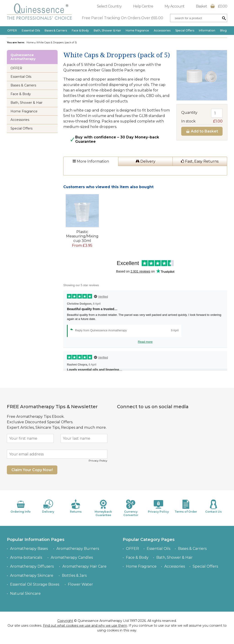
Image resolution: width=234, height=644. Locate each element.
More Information (91, 161)
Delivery (145, 161)
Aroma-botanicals (26, 557)
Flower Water (80, 584)
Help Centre (143, 6)
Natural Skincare (25, 593)
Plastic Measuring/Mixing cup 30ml (82, 236)
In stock (202, 121)
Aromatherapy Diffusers (32, 566)
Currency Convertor (131, 508)
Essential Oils (31, 30)
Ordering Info (21, 506)
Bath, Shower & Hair (107, 30)
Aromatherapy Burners (78, 549)
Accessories (162, 30)
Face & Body (80, 30)
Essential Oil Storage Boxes (35, 584)
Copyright (65, 621)
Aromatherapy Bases (29, 549)
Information (207, 30)
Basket (211, 6)
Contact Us (213, 506)
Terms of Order (186, 506)
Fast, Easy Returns (200, 161)
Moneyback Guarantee (103, 508)
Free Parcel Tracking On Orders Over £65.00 (122, 18)
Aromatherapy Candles (72, 557)
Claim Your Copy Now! (32, 470)
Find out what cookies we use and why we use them (85, 626)
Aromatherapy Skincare (32, 575)
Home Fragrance (137, 30)
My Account (174, 6)
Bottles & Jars (74, 575)
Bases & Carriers (56, 30)
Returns (76, 506)
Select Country (109, 6)
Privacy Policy (98, 461)
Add (202, 131)
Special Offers (185, 30)
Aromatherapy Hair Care (84, 566)
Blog (223, 30)
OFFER (12, 30)
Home (30, 43)
